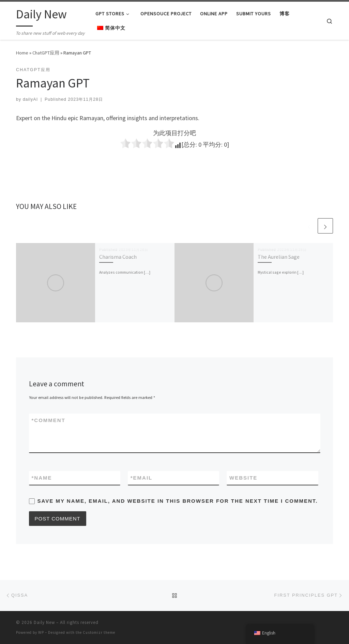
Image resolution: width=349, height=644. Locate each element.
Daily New (44, 622)
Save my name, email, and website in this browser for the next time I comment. (178, 501)
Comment (49, 420)
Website (243, 478)
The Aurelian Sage (279, 257)
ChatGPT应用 (46, 53)
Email (142, 478)
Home (22, 53)
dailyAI (30, 99)
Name (42, 478)
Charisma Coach (118, 257)
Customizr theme (99, 632)
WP (41, 632)
